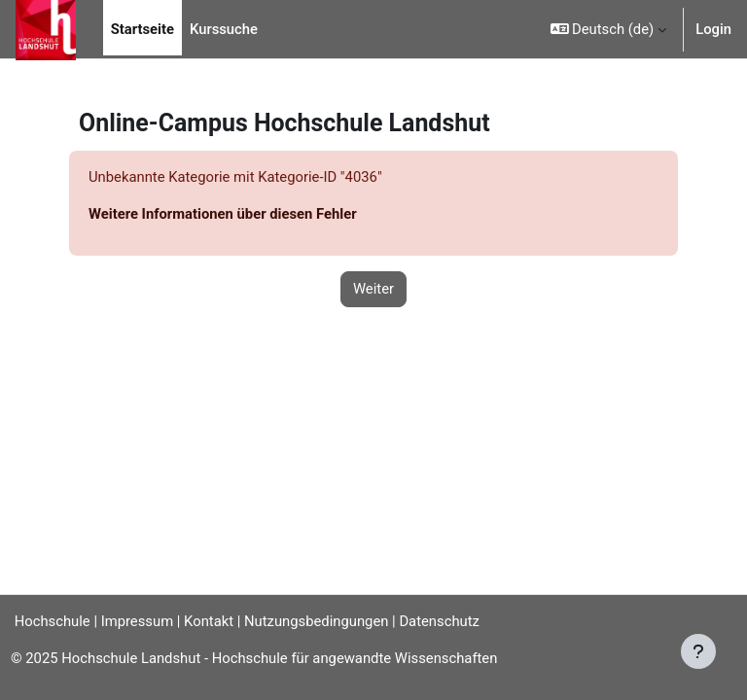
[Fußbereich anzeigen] (698, 651)
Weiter (373, 289)
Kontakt (209, 621)
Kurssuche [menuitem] (224, 29)
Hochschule (45, 621)
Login (713, 29)
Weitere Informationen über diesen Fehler (223, 214)
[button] (609, 29)
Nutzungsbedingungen (316, 621)
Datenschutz (439, 621)
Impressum (137, 621)
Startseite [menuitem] (142, 29)
